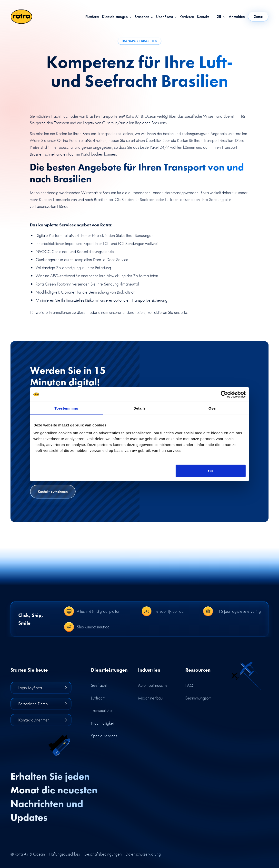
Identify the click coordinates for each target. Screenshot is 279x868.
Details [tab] (139, 408)
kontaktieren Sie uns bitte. (168, 312)
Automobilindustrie (153, 685)
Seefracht (99, 685)
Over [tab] (213, 408)
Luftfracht (98, 698)
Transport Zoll (102, 710)
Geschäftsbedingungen (103, 854)
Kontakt (203, 17)
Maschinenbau (150, 698)
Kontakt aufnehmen (53, 492)
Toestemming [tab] (66, 408)
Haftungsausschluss (64, 854)
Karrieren (187, 17)
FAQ (189, 685)
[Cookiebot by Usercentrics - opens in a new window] (224, 394)
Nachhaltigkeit (103, 723)
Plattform (92, 17)
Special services (104, 736)
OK (211, 471)
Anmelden (237, 17)
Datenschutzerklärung (143, 854)
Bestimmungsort (198, 698)
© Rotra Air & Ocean (28, 854)
